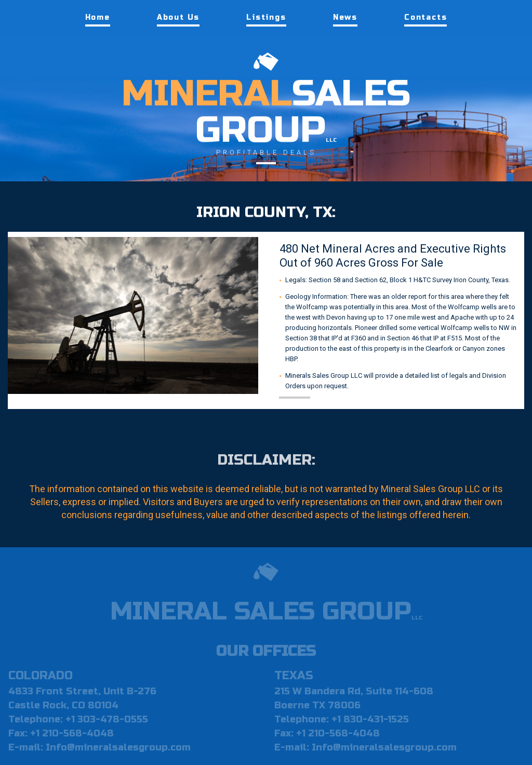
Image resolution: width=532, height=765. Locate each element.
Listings (266, 17)
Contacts (425, 17)
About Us (178, 17)
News (345, 17)
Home (98, 17)
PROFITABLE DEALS (266, 152)
